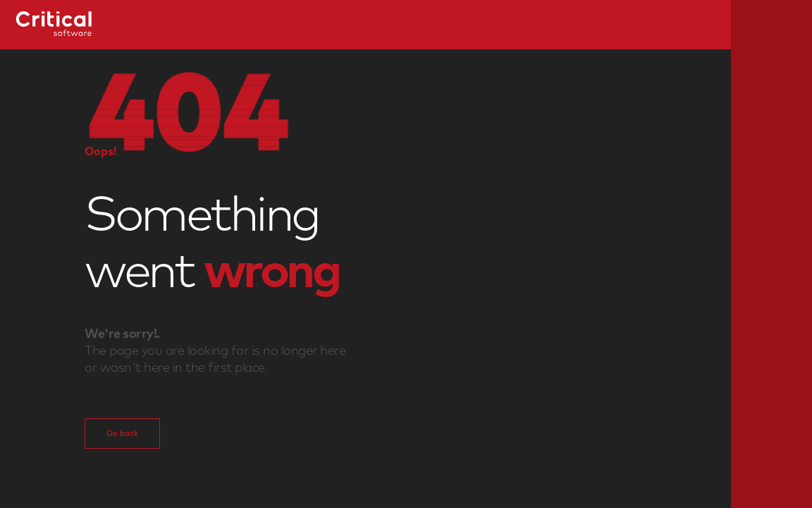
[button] (190, 111)
